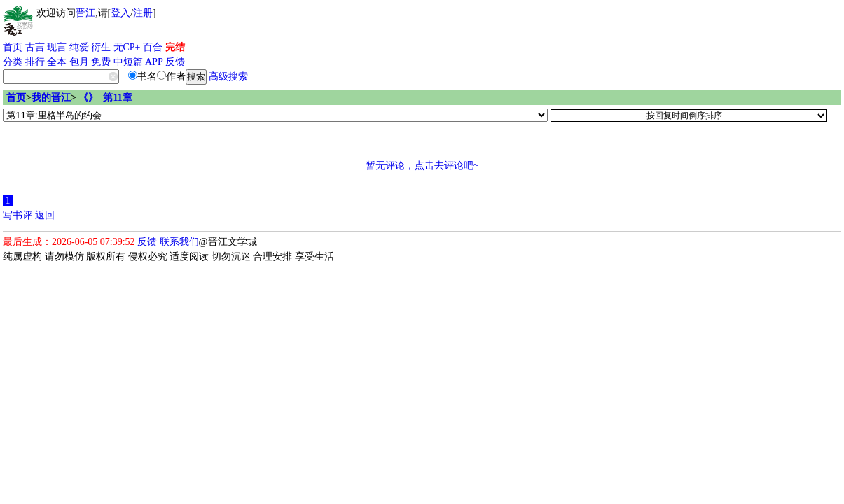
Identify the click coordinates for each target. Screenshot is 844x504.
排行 (35, 62)
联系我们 (179, 242)
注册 (143, 13)
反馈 (175, 62)
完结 (175, 47)
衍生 (101, 47)
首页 (13, 47)
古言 (35, 47)
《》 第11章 (105, 98)
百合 (153, 47)
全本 (57, 62)
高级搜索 (228, 77)
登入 (120, 13)
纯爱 (79, 47)
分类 (13, 62)
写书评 (18, 215)
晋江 (85, 13)
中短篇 (128, 62)
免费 (101, 62)
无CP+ (127, 47)
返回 (45, 215)
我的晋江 (51, 98)
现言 (57, 47)
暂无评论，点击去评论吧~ (422, 166)
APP (154, 62)
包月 (79, 62)
